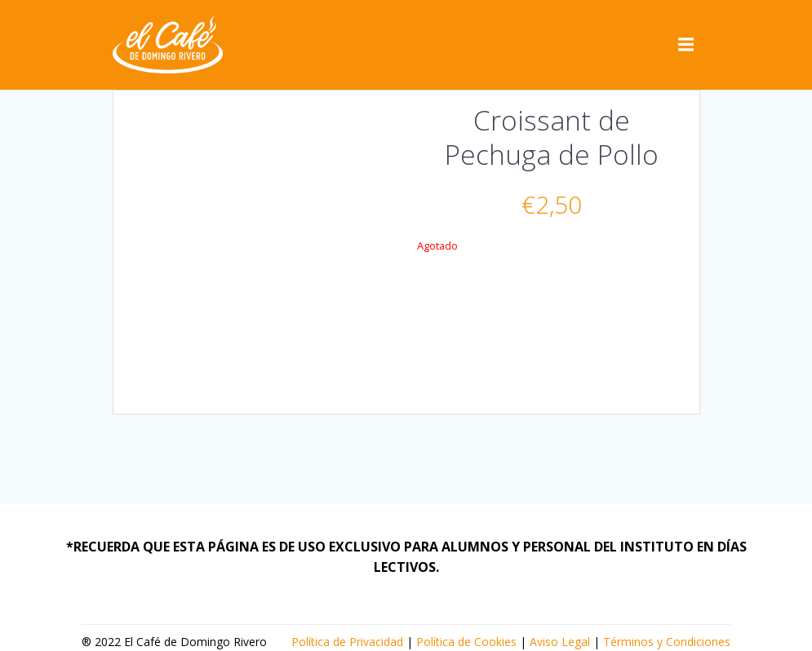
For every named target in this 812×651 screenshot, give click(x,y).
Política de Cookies (466, 642)
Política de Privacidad (347, 642)
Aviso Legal (560, 642)
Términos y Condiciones (667, 642)
